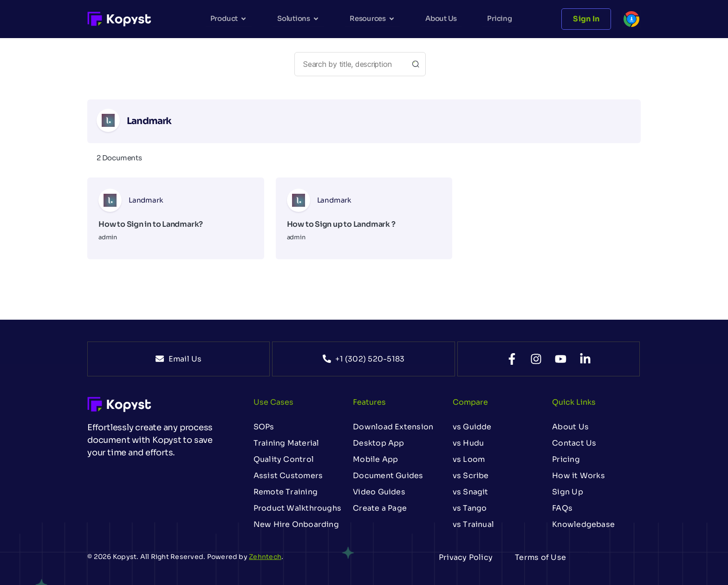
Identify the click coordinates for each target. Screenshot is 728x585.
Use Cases (273, 402)
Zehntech (265, 557)
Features (369, 402)
